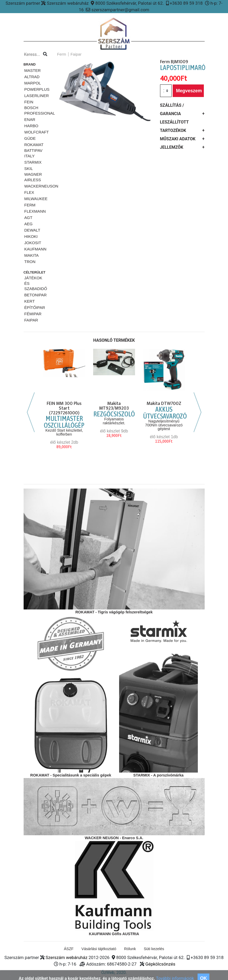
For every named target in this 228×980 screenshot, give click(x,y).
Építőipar (35, 307)
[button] (59, 108)
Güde (30, 138)
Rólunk (130, 949)
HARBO (31, 126)
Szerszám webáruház (67, 957)
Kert (30, 301)
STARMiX (33, 162)
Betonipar (36, 295)
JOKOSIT (33, 243)
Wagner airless (33, 177)
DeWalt (32, 230)
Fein (29, 102)
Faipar (31, 320)
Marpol (33, 83)
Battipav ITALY (33, 153)
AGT (28, 218)
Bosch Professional (40, 110)
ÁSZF (69, 949)
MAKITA (32, 255)
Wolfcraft (37, 132)
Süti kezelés (154, 949)
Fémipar (33, 314)
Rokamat (34, 145)
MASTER (33, 70)
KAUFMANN (35, 249)
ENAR (30, 119)
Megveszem (189, 91)
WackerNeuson (41, 186)
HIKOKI (31, 236)
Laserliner (37, 96)
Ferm (30, 205)
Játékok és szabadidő (36, 283)
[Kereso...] (33, 55)
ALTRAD (32, 77)
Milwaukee (36, 199)
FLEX (29, 192)
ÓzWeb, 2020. (114, 973)
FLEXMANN (35, 211)
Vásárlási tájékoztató (99, 949)
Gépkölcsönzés (160, 964)
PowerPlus (37, 89)
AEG (29, 224)
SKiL (29, 168)
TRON (30, 262)
